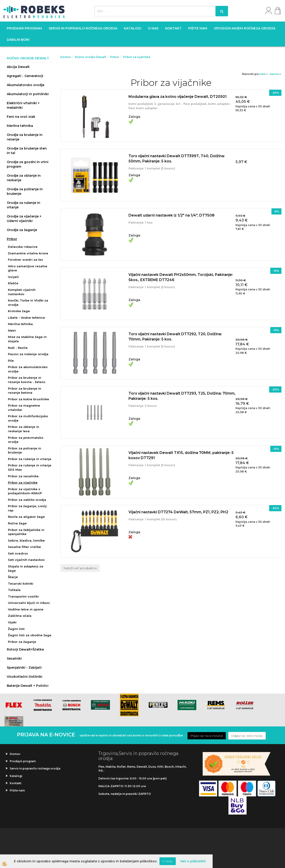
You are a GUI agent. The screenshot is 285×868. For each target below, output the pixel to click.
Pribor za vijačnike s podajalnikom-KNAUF (25, 491)
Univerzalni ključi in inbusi (29, 603)
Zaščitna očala (20, 616)
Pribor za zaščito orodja (27, 500)
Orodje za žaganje (22, 230)
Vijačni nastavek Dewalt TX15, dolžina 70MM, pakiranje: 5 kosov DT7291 (181, 455)
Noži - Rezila (18, 348)
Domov (66, 57)
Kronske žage (19, 311)
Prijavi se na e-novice (207, 736)
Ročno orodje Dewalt (90, 57)
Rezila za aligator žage (26, 517)
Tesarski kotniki (21, 583)
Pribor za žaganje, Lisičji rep (27, 508)
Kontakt (173, 28)
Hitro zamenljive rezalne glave (28, 268)
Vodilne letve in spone (26, 609)
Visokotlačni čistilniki (25, 677)
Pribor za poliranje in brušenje (25, 450)
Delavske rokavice (23, 247)
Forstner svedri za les (25, 260)
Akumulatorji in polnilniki (28, 94)
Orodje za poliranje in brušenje (25, 191)
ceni (264, 74)
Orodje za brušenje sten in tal (27, 151)
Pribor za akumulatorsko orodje (28, 369)
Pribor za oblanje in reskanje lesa (24, 429)
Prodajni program (24, 28)
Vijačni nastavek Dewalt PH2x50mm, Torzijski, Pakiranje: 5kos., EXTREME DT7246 (181, 277)
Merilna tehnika (20, 126)
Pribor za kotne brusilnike (28, 399)
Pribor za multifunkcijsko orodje (28, 418)
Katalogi (133, 28)
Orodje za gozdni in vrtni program (28, 164)
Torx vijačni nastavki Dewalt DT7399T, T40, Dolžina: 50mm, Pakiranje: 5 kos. (177, 159)
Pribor (12, 239)
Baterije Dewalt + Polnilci (28, 686)
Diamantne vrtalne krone (28, 253)
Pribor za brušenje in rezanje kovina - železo (27, 380)
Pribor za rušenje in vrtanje (30, 459)
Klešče (13, 283)
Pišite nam (198, 28)
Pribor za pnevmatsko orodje (26, 440)
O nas (153, 28)
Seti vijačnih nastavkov (26, 560)
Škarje (13, 577)
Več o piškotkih (193, 861)
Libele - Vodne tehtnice (26, 318)
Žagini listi (16, 629)
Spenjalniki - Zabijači (24, 668)
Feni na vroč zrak (21, 117)
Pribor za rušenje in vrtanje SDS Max (30, 467)
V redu (168, 861)
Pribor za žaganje (22, 642)
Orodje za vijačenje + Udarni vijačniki (24, 219)
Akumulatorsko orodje (26, 85)
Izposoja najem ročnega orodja (245, 28)
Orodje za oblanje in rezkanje (24, 178)
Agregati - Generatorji (25, 76)
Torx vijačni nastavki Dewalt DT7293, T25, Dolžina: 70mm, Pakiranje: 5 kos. (182, 396)
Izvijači (13, 277)
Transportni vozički (23, 596)
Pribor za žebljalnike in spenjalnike (26, 532)
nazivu (275, 74)
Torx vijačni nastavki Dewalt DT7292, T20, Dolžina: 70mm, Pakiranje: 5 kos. (175, 337)
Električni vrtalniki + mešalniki (23, 105)
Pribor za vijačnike (23, 482)
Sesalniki (14, 658)
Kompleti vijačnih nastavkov (22, 292)
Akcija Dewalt (18, 67)
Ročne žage (17, 523)
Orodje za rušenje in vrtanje (24, 205)
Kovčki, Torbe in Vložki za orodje (28, 303)
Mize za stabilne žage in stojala (27, 339)
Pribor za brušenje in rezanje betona (25, 391)
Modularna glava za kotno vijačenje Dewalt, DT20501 (178, 97)
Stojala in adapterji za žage (26, 568)
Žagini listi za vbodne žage (30, 635)
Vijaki (12, 622)
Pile (11, 361)
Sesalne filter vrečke (24, 547)
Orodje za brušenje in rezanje (25, 137)
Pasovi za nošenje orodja (28, 354)
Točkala (14, 590)
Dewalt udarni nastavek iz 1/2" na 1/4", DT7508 (171, 215)
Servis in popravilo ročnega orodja (83, 28)
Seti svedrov (18, 553)
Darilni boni (18, 40)
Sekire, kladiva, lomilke (26, 540)
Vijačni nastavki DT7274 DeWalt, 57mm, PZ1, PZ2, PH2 (178, 512)
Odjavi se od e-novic (247, 736)
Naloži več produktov (80, 568)
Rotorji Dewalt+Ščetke (25, 649)
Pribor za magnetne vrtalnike (24, 408)
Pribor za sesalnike (23, 476)
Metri (12, 330)
